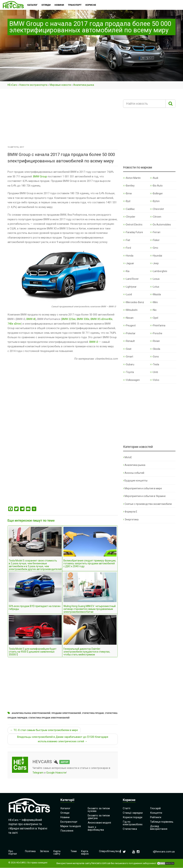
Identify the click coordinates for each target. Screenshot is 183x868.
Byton (155, 201)
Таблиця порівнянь (162, 822)
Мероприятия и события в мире (143, 488)
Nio (153, 310)
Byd (127, 201)
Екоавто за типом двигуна (99, 817)
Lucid (128, 294)
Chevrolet (157, 209)
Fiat (127, 240)
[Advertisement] (63, 118)
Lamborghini (159, 271)
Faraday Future (133, 232)
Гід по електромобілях (133, 823)
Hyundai (156, 256)
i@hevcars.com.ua (164, 852)
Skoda (155, 349)
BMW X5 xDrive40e (102, 319)
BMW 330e (83, 319)
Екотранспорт (69, 822)
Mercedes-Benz (134, 302)
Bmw (128, 193)
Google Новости (56, 773)
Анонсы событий (134, 473)
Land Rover (131, 279)
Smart (128, 357)
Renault (129, 341)
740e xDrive (14, 324)
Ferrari (155, 232)
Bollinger (156, 193)
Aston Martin (132, 178)
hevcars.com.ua (101, 863)
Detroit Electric (133, 225)
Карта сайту (58, 853)
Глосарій (155, 808)
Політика (30, 851)
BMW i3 (94, 342)
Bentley (129, 186)
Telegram (38, 773)
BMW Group (40, 176)
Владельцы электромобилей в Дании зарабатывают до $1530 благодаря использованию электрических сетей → (63, 739)
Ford (127, 248)
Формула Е (130, 512)
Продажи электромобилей (66, 713)
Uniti (154, 372)
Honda (128, 256)
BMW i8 (31, 319)
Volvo (155, 380)
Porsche (156, 333)
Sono (154, 357)
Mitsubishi (130, 310)
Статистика (130, 829)
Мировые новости (60, 85)
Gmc (154, 248)
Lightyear (130, 287)
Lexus (155, 279)
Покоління (67, 831)
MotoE (128, 457)
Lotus (155, 287)
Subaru (129, 364)
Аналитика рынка (84, 85)
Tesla (155, 364)
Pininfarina (158, 325)
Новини (65, 817)
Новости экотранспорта (33, 85)
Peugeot (129, 325)
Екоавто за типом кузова (99, 810)
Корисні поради (133, 817)
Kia (126, 271)
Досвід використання (159, 828)
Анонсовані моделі (99, 823)
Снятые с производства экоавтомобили (147, 504)
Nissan (128, 318)
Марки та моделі (71, 826)
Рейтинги (156, 817)
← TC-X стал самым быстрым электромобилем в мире (44, 730)
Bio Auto (156, 186)
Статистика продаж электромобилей (49, 718)
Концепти (156, 813)
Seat (127, 349)
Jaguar (129, 263)
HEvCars (12, 85)
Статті (127, 808)
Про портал (13, 853)
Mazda (155, 294)
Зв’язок (45, 851)
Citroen (156, 217)
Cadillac (129, 209)
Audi (154, 178)
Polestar (129, 333)
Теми (74, 851)
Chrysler (129, 217)
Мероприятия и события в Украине (144, 496)
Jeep (154, 263)
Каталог (65, 808)
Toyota (128, 372)
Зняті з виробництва (96, 828)
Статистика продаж (93, 713)
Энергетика (131, 519)
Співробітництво (109, 851)
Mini (154, 302)
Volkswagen (131, 380)
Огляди (65, 813)
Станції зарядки (133, 813)
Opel (154, 318)
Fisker (155, 240)
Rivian (155, 341)
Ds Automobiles (160, 225)
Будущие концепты (135, 481)
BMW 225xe (69, 319)
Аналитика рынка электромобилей (31, 713)
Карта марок (85, 853)
